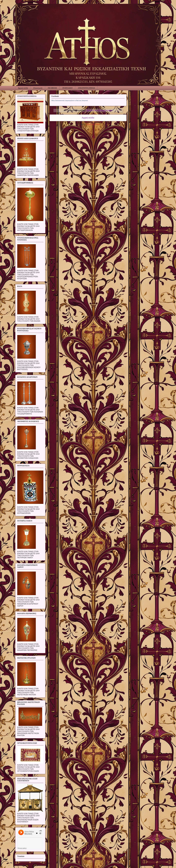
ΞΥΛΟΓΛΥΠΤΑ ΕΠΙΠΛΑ (86, 88)
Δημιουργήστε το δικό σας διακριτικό (77, 100)
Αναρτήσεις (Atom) (93, 124)
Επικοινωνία (38, 88)
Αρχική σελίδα (23, 88)
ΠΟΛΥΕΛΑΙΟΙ (67, 88)
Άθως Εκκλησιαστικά (58, 100)
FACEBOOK (52, 88)
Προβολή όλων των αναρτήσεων (99, 110)
